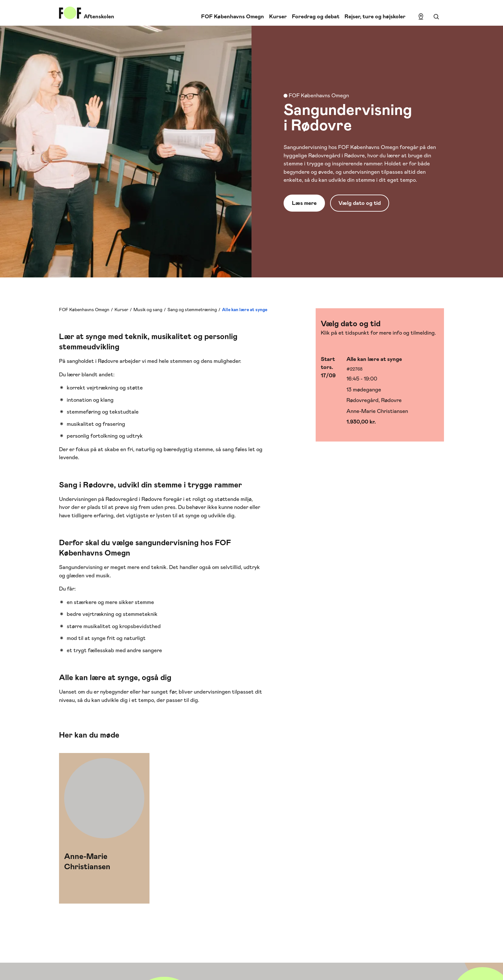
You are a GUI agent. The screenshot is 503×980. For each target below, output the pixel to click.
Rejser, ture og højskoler (375, 16)
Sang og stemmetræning (192, 310)
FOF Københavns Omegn (233, 16)
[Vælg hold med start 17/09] (380, 391)
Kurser (278, 16)
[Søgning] (436, 17)
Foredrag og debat (316, 16)
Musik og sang (148, 310)
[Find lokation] (421, 17)
